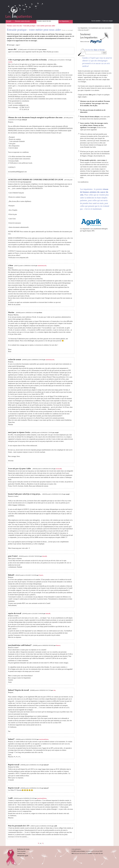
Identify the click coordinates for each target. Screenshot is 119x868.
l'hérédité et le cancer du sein (95, 853)
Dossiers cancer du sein (22, 21)
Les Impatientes (64, 21)
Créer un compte (107, 21)
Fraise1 (41, 575)
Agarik (84, 231)
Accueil (9, 21)
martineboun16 (42, 266)
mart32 (10, 62)
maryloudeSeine (44, 739)
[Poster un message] (67, 30)
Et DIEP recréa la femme (78, 851)
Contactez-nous (21, 853)
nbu (54, 690)
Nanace (58, 645)
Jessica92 (59, 469)
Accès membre (96, 21)
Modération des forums (23, 849)
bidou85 (44, 556)
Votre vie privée (21, 851)
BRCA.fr (74, 853)
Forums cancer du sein (44, 21)
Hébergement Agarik (23, 856)
